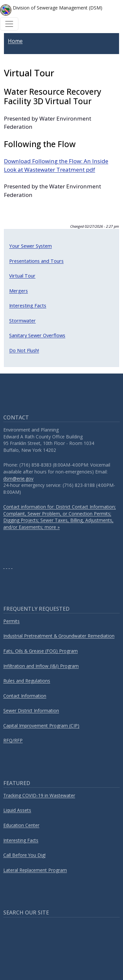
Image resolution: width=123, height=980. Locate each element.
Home (15, 41)
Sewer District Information (31, 711)
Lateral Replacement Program (35, 870)
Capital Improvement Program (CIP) (41, 726)
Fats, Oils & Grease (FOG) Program (41, 651)
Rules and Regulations (27, 681)
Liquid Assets (17, 810)
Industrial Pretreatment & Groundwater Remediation (59, 636)
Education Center (21, 825)
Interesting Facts (28, 305)
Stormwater (22, 320)
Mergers (19, 291)
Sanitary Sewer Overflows (37, 335)
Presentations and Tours (36, 261)
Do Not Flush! (24, 350)
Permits (11, 621)
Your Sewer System (31, 246)
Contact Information (25, 696)
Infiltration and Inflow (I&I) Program (41, 666)
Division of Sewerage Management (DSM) (51, 10)
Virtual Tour (22, 276)
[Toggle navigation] (9, 24)
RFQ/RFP (13, 740)
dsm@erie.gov (18, 479)
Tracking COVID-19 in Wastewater (39, 795)
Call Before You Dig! (24, 855)
